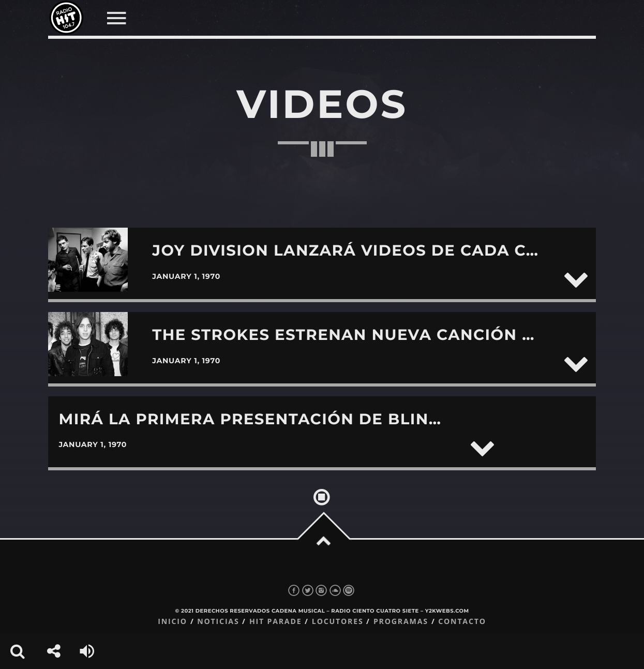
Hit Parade (275, 622)
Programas (401, 622)
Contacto (462, 622)
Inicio (173, 622)
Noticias (218, 622)
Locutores (338, 622)
